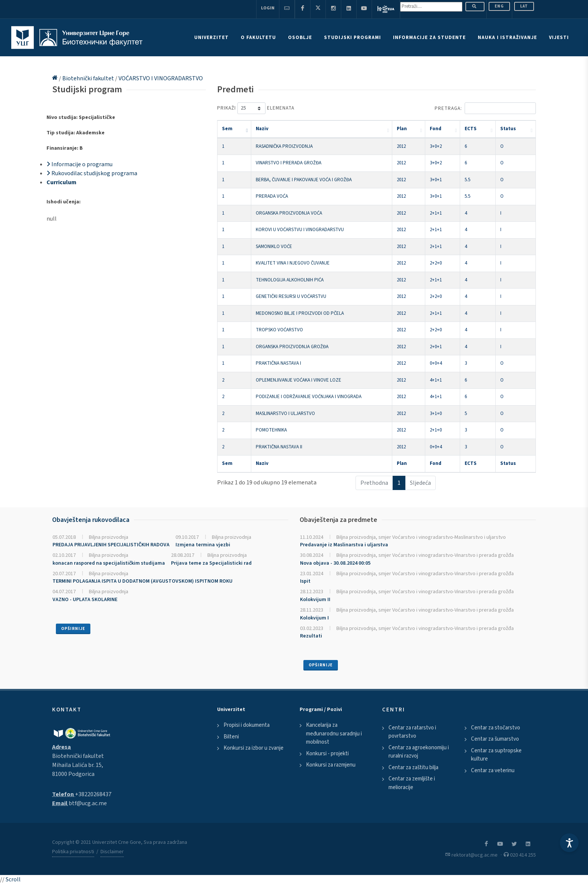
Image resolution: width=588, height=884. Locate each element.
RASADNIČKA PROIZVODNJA (284, 146)
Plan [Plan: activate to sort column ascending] (402, 129)
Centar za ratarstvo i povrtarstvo (412, 732)
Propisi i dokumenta (247, 725)
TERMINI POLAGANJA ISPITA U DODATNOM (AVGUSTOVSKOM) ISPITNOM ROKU (142, 581)
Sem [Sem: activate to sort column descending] (227, 129)
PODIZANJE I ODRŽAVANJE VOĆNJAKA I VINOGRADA (309, 397)
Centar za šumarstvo (495, 739)
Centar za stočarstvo (496, 728)
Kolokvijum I (314, 618)
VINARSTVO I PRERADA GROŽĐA (289, 163)
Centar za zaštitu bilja (413, 767)
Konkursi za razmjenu (331, 765)
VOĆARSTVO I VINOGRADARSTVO (161, 78)
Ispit (305, 581)
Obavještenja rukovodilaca (91, 520)
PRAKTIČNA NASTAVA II (279, 447)
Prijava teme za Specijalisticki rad (211, 563)
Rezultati (311, 636)
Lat (524, 6)
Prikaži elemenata (256, 108)
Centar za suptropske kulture (496, 755)
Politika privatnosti (73, 852)
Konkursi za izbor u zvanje (253, 748)
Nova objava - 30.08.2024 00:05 (335, 563)
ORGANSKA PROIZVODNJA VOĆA (289, 213)
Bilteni (231, 737)
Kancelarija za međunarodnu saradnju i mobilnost (334, 734)
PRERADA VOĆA (272, 196)
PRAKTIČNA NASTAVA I (278, 363)
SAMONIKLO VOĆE (274, 247)
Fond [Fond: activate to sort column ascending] (436, 129)
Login (268, 8)
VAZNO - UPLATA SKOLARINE (85, 600)
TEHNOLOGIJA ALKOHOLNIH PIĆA (290, 280)
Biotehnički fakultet (89, 78)
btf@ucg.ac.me (88, 803)
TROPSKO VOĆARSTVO (279, 330)
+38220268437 (93, 794)
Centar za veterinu (493, 770)
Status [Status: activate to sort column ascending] (508, 129)
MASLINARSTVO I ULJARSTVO (285, 413)
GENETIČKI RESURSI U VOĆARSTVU (291, 296)
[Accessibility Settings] (569, 843)
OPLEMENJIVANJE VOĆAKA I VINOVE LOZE (298, 380)
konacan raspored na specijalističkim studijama (109, 563)
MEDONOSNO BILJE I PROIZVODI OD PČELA (300, 313)
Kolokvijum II (315, 600)
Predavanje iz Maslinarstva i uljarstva (344, 545)
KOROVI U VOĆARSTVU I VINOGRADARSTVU (300, 230)
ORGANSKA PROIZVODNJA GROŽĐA (292, 347)
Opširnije (73, 629)
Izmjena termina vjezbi (203, 545)
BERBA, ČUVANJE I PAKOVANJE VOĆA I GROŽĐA (304, 180)
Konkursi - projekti (327, 754)
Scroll (13, 879)
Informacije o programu (79, 164)
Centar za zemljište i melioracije (412, 783)
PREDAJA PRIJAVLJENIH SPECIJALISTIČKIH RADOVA (111, 545)
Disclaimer (112, 852)
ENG (499, 6)
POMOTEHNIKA (271, 430)
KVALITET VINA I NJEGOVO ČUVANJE (293, 263)
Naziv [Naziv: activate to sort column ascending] (262, 129)
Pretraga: (485, 108)
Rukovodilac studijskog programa (92, 173)
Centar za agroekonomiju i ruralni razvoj (419, 752)
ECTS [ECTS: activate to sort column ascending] (471, 129)
